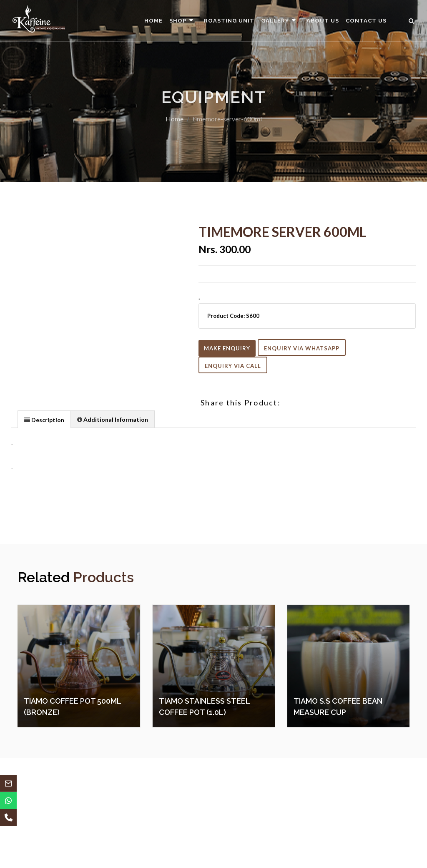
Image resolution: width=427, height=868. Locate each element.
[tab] (44, 419)
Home (175, 119)
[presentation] (44, 420)
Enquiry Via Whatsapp (302, 348)
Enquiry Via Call (233, 366)
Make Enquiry (227, 348)
